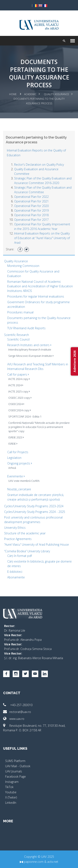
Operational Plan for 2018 (31, 215)
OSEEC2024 (16, 404)
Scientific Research (17, 335)
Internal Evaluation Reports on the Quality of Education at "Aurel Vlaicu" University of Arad (42, 238)
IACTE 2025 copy (19, 391)
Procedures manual (20, 312)
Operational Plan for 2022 (31, 197)
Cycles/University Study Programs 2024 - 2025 (35, 512)
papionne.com (32, 862)
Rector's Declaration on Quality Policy (39, 165)
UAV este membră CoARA (24, 481)
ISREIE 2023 (16, 437)
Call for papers (18, 374)
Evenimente (16, 476)
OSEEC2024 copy (20, 410)
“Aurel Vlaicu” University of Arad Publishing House (37, 544)
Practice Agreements (18, 539)
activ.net (53, 862)
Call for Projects (18, 452)
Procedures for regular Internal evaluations (36, 296)
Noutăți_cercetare (19, 489)
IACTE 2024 (16, 385)
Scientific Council (18, 339)
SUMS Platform (15, 761)
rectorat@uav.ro (17, 712)
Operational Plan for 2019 (31, 210)
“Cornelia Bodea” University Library (27, 551)
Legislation (14, 458)
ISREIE (13, 444)
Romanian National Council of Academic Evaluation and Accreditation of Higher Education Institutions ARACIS (40, 286)
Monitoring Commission (23, 266)
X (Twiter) (11, 797)
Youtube (11, 792)
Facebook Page (15, 777)
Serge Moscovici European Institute (31, 356)
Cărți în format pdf (20, 556)
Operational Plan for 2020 (31, 206)
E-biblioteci (15, 572)
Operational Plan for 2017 (31, 220)
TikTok (9, 787)
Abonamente (16, 577)
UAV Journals (14, 771)
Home (13, 94)
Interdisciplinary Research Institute (30, 349)
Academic (30, 94)
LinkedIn (11, 803)
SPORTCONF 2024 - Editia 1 (25, 416)
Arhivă (12, 468)
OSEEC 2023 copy (20, 398)
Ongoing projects (20, 463)
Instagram (12, 782)
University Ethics (15, 528)
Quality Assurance (56, 94)
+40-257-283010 (18, 705)
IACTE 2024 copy (19, 379)
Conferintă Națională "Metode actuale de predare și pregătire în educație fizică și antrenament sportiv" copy (39, 427)
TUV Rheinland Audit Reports (26, 328)
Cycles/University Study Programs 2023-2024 (34, 506)
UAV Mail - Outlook (18, 766)
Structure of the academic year (25, 533)
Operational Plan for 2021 (31, 201)
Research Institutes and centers (29, 345)
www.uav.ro (14, 719)
